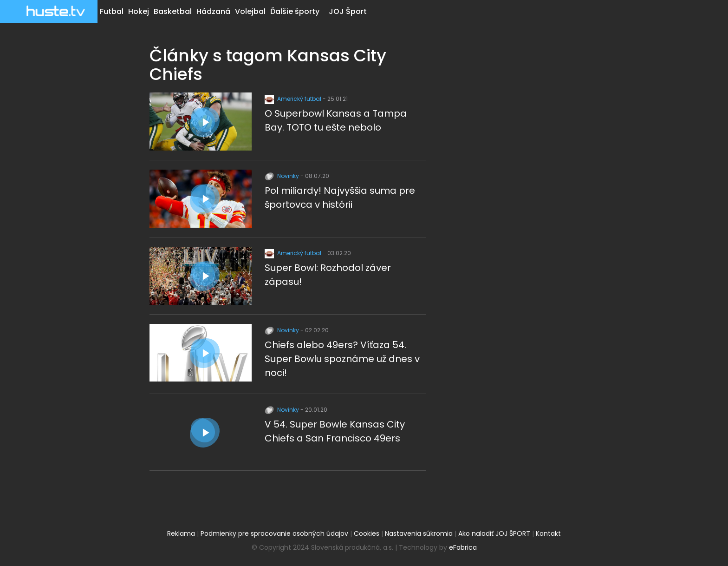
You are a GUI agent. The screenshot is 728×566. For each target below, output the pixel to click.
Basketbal (173, 11)
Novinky (283, 176)
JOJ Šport (348, 11)
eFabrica (463, 547)
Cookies (367, 533)
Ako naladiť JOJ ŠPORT (494, 533)
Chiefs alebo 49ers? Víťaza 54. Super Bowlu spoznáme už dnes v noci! (342, 359)
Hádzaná (213, 11)
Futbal (112, 11)
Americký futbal (294, 99)
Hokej (139, 11)
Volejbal (250, 11)
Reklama (181, 533)
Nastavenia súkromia (419, 533)
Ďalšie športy (295, 11)
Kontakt (548, 533)
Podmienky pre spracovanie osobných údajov (274, 533)
